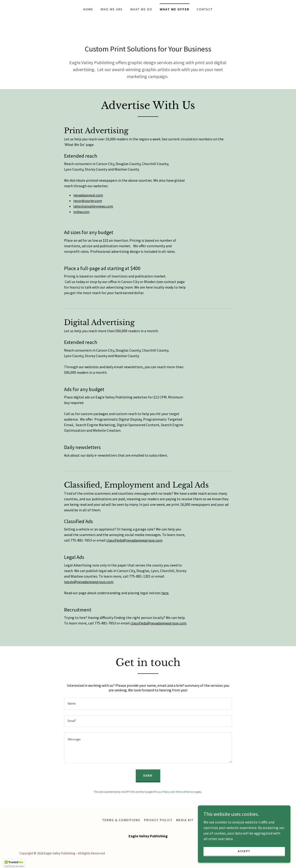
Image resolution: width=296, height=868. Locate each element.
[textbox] (148, 704)
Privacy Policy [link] (162, 792)
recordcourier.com (88, 201)
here (165, 593)
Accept (244, 851)
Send (148, 775)
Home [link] (88, 9)
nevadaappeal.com (88, 195)
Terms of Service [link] (185, 792)
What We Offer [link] (175, 9)
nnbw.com (81, 212)
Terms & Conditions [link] (121, 820)
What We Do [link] (141, 9)
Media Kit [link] (185, 820)
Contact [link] (205, 9)
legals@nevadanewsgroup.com (89, 582)
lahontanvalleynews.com (93, 206)
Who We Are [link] (112, 9)
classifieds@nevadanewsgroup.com (134, 540)
